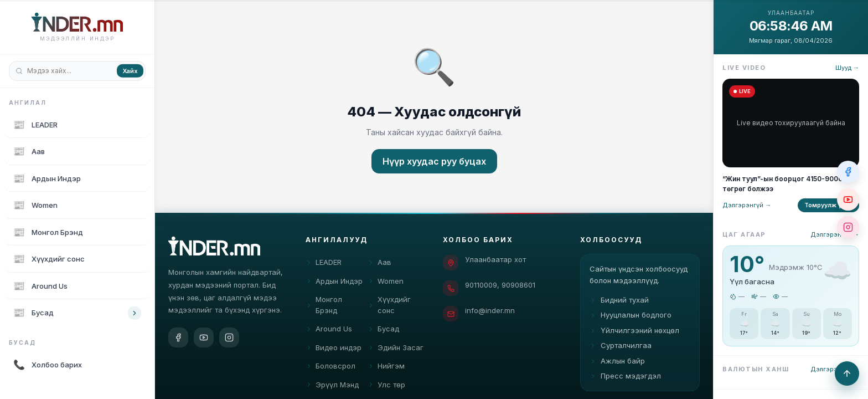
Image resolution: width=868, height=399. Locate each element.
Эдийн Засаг (396, 349)
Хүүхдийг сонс (389, 306)
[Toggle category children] (135, 313)
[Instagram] (229, 337)
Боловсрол (330, 367)
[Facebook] (178, 337)
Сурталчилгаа (621, 352)
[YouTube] (204, 337)
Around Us (329, 330)
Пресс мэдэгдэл (625, 382)
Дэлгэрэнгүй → (747, 205)
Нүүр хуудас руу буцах (434, 161)
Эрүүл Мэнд (332, 386)
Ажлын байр (617, 367)
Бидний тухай (619, 306)
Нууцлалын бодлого (631, 321)
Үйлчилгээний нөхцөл (634, 336)
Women (386, 282)
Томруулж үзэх (828, 205)
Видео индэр (334, 349)
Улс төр (386, 386)
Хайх (130, 70)
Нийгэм (386, 367)
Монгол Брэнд (324, 306)
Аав (379, 263)
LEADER (324, 263)
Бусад (383, 330)
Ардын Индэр (334, 282)
